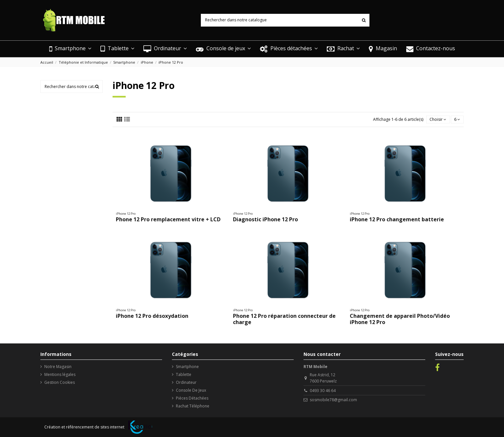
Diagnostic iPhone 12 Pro (265, 219)
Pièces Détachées (192, 398)
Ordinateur (186, 382)
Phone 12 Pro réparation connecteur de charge (284, 319)
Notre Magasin (58, 367)
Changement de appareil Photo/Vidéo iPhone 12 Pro (400, 319)
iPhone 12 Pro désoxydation (152, 316)
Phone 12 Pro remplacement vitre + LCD (168, 219)
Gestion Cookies (60, 382)
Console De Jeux (191, 390)
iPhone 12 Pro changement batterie (397, 219)
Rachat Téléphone (193, 406)
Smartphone (187, 367)
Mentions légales (60, 374)
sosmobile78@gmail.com (333, 400)
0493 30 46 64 (323, 391)
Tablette (184, 374)
